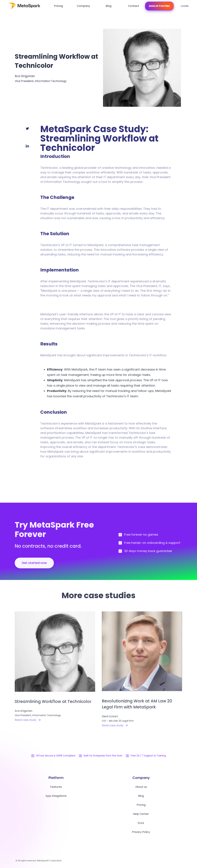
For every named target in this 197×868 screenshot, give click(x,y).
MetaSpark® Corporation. (50, 861)
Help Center (141, 816)
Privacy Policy (141, 834)
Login (185, 6)
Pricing (58, 6)
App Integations (56, 798)
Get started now (34, 565)
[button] (83, 6)
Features (56, 789)
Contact (134, 6)
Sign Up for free (159, 6)
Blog (109, 6)
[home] (21, 6)
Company (83, 6)
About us (141, 789)
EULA (141, 825)
